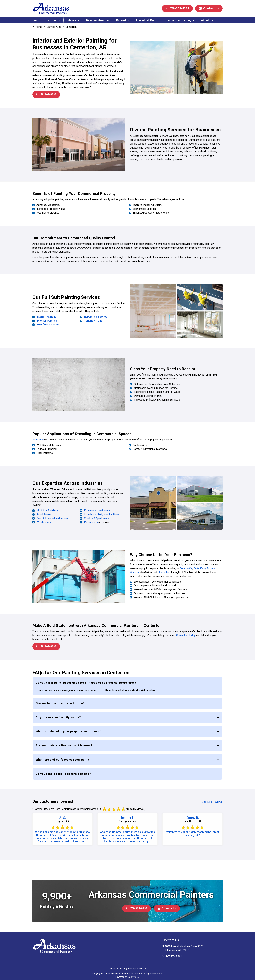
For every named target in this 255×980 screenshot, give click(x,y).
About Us (207, 20)
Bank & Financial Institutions (52, 516)
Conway (134, 570)
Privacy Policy (127, 966)
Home (36, 20)
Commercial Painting (178, 20)
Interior (72, 20)
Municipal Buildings (47, 509)
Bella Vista (199, 566)
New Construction (98, 20)
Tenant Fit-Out (145, 20)
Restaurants (91, 520)
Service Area (54, 27)
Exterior (52, 20)
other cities (164, 570)
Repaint (121, 20)
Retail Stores (44, 512)
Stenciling (38, 438)
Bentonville (186, 566)
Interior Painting (46, 316)
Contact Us (209, 8)
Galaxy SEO (134, 974)
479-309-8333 (177, 8)
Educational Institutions (97, 509)
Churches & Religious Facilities (102, 512)
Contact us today (186, 632)
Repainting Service (96, 316)
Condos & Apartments (97, 516)
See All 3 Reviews (212, 799)
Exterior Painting (47, 320)
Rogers (211, 566)
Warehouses (44, 520)
